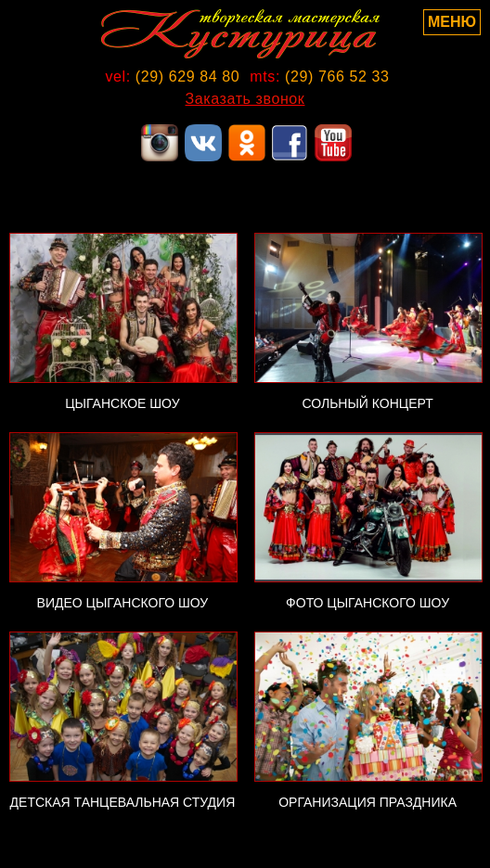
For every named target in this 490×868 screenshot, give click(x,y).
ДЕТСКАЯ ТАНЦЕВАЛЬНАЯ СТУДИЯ (123, 802)
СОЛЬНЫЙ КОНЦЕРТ (367, 403)
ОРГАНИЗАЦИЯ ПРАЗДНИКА (367, 802)
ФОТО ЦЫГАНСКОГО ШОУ (367, 603)
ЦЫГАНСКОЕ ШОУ (122, 403)
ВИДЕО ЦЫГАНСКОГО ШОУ (123, 603)
